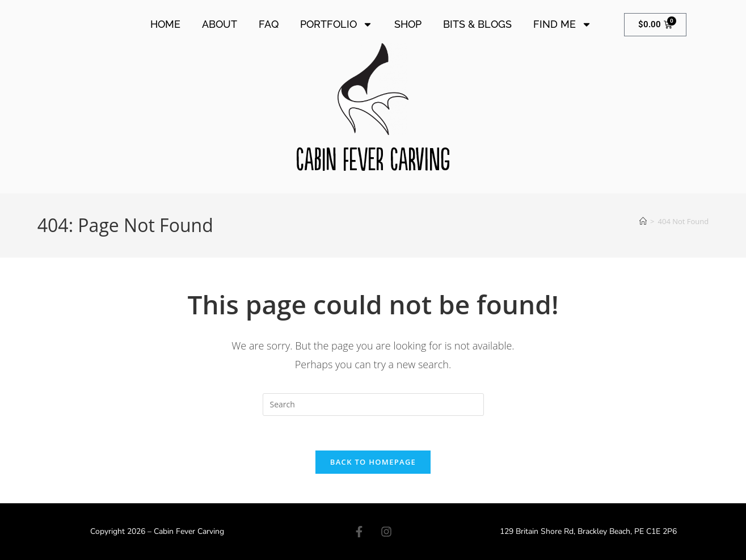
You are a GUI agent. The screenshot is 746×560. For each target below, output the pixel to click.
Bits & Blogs (477, 24)
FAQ (269, 24)
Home (165, 24)
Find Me (562, 24)
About (220, 24)
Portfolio (336, 24)
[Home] (643, 221)
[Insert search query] (373, 405)
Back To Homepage (373, 462)
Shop (408, 24)
